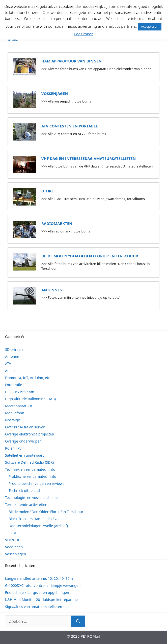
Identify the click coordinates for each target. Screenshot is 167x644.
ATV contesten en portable (70, 126)
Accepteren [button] (150, 26)
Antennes (52, 290)
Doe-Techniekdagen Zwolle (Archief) (38, 526)
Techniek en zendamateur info (30, 469)
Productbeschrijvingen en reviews (36, 483)
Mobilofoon (15, 413)
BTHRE (47, 191)
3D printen (14, 349)
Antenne (12, 357)
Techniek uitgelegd (24, 490)
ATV (8, 364)
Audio (10, 371)
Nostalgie (13, 420)
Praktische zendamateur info (32, 476)
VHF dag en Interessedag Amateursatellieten (89, 158)
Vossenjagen (55, 93)
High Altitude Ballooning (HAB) (30, 399)
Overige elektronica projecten (30, 434)
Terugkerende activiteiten (26, 505)
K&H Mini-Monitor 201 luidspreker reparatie (41, 600)
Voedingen (14, 547)
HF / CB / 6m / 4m (20, 392)
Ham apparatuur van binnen (72, 61)
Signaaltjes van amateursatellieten (34, 607)
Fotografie (14, 385)
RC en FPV (13, 448)
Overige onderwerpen (23, 441)
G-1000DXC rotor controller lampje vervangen (43, 585)
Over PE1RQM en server (25, 427)
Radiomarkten (57, 223)
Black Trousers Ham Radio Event (35, 519)
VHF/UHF (12, 540)
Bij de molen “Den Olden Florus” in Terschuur (90, 256)
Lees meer (83, 34)
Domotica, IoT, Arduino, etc (27, 378)
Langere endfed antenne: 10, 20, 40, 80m (39, 578)
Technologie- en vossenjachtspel (32, 498)
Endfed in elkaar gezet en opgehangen (37, 592)
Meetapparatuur (19, 406)
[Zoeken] (78, 621)
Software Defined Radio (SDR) (29, 462)
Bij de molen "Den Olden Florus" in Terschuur (46, 512)
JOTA (12, 533)
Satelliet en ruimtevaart (24, 455)
